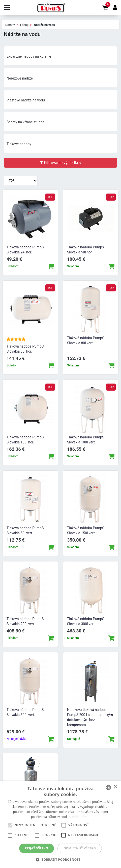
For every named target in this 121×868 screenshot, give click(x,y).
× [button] (115, 787)
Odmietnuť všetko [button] (80, 848)
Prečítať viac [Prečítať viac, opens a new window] (81, 817)
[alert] (60, 825)
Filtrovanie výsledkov (60, 163)
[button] (61, 859)
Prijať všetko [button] (37, 848)
